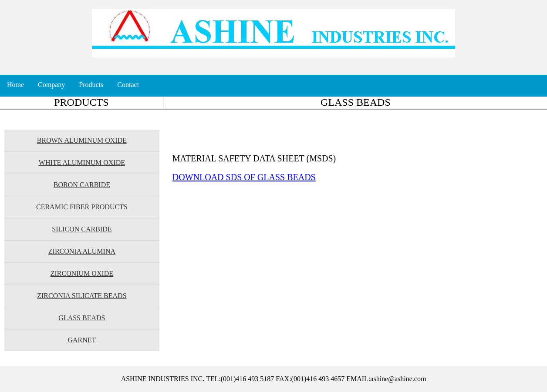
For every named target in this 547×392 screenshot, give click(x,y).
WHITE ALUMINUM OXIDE (82, 162)
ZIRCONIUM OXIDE (82, 273)
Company (51, 85)
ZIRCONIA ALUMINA (82, 251)
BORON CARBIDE (82, 185)
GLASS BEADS (82, 318)
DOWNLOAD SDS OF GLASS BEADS (244, 177)
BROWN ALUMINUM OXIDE (82, 140)
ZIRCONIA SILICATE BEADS (82, 296)
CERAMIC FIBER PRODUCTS (82, 207)
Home (15, 85)
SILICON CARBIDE (82, 229)
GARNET (82, 340)
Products (91, 85)
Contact (128, 85)
